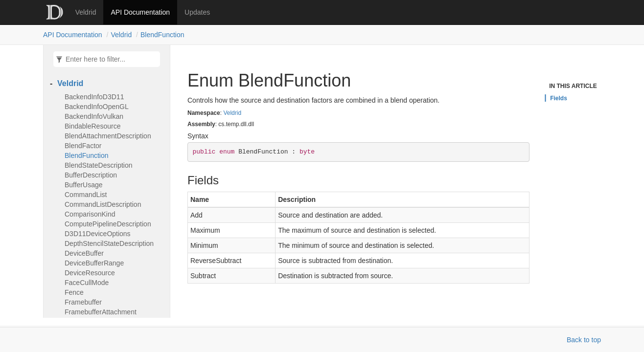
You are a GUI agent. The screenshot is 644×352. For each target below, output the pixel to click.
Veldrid (86, 12)
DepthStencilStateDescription (109, 243)
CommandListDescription (103, 204)
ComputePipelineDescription (108, 224)
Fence (74, 292)
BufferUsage (84, 185)
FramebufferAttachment (101, 312)
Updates (197, 12)
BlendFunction (162, 35)
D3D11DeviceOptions (98, 234)
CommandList (86, 195)
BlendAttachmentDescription (108, 136)
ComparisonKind (90, 214)
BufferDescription (91, 175)
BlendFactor (83, 146)
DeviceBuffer (84, 253)
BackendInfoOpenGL (97, 107)
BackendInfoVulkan (94, 116)
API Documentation (140, 12)
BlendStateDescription (99, 165)
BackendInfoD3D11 (94, 97)
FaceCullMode (87, 283)
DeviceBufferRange (94, 263)
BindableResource (92, 126)
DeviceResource (90, 273)
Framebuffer (83, 302)
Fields (559, 98)
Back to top (584, 340)
